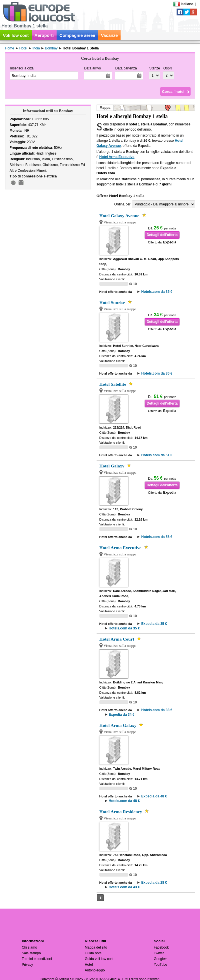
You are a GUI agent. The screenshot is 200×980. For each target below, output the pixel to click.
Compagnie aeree (77, 35)
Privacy (27, 965)
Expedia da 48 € (154, 796)
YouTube (160, 965)
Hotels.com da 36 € (157, 373)
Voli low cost (16, 35)
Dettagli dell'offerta (162, 235)
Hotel (89, 965)
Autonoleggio (95, 970)
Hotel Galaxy (112, 466)
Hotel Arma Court (117, 639)
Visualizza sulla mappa (120, 222)
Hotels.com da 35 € (157, 292)
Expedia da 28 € (154, 883)
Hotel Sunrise (112, 302)
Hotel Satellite (113, 384)
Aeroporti (44, 35)
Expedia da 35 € (154, 624)
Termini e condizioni (37, 959)
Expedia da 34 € (122, 715)
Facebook (161, 947)
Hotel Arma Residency (121, 812)
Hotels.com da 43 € (124, 887)
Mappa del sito (96, 947)
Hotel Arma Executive (117, 157)
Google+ (160, 959)
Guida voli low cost (99, 959)
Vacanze (109, 35)
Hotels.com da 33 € (157, 710)
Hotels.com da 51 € (157, 455)
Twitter (159, 953)
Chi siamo (29, 947)
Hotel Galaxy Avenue (119, 216)
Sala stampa (31, 953)
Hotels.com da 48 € (124, 801)
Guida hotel (94, 953)
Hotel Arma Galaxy (118, 725)
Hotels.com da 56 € (157, 537)
